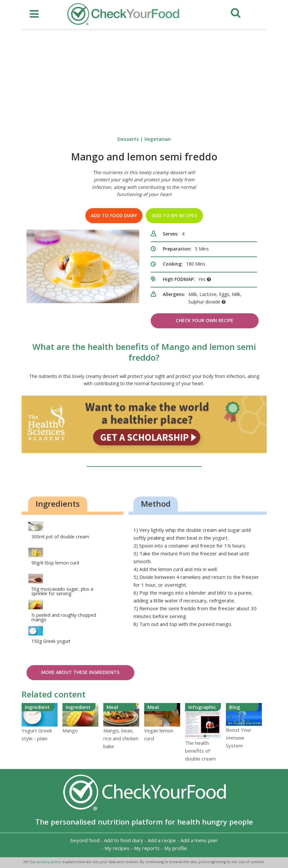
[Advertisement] (144, 79)
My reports (147, 848)
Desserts (128, 139)
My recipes (117, 848)
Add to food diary (114, 215)
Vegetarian (157, 139)
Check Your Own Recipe (205, 320)
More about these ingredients (80, 672)
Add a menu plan (199, 840)
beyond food (85, 840)
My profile (176, 848)
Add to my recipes (174, 215)
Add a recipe (162, 840)
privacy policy (50, 862)
